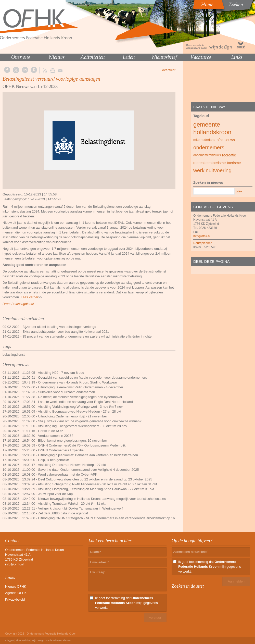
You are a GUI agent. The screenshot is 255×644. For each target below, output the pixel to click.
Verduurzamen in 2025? (56, 436)
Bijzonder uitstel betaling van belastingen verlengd (59, 327)
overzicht (169, 70)
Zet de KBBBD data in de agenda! (63, 513)
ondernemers (209, 147)
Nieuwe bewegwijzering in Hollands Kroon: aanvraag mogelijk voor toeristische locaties (102, 499)
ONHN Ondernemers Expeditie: (61, 450)
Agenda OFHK (16, 593)
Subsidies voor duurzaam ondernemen (66, 392)
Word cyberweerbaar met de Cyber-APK (68, 474)
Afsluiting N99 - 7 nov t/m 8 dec (61, 373)
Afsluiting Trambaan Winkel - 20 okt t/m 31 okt (72, 504)
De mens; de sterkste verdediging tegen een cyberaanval (80, 397)
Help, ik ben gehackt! (53, 460)
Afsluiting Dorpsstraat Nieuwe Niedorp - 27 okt (72, 465)
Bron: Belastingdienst (18, 304)
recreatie (229, 155)
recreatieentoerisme (209, 163)
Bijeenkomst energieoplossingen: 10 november (72, 441)
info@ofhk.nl (202, 236)
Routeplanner (202, 243)
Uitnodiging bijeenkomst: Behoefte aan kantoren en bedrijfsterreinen (88, 455)
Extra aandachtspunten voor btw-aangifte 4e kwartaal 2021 (66, 332)
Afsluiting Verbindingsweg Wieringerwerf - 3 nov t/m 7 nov (80, 407)
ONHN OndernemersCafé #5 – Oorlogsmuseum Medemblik (82, 445)
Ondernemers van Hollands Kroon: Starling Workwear (78, 382)
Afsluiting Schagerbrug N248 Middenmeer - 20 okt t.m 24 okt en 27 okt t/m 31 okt (98, 484)
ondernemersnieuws (207, 155)
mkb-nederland (204, 140)
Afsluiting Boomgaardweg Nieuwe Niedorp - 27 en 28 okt (80, 411)
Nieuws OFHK (16, 586)
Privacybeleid (15, 599)
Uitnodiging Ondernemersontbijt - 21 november (72, 416)
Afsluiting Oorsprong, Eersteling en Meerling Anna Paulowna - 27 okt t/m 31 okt (96, 489)
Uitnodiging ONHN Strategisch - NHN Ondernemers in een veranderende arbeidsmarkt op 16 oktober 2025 (117, 518)
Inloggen (10, 640)
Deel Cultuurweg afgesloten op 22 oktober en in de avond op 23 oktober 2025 (95, 479)
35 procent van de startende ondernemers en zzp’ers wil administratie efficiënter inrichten (88, 336)
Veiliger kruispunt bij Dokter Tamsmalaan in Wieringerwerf (80, 508)
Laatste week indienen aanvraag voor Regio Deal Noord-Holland (85, 402)
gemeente (207, 125)
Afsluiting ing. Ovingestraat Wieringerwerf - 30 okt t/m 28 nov (83, 426)
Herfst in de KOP (50, 431)
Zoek (239, 191)
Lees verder (30, 297)
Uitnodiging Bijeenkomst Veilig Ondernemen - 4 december (81, 387)
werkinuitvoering (212, 170)
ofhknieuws (226, 140)
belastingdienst (14, 355)
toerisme (234, 163)
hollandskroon (212, 132)
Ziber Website (23, 640)
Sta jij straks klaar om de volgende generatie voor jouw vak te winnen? (90, 421)
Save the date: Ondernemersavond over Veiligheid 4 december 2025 (88, 470)
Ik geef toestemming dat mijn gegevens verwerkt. (126, 603)
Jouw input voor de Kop (55, 494)
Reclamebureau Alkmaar (59, 640)
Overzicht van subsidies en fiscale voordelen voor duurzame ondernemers (92, 377)
